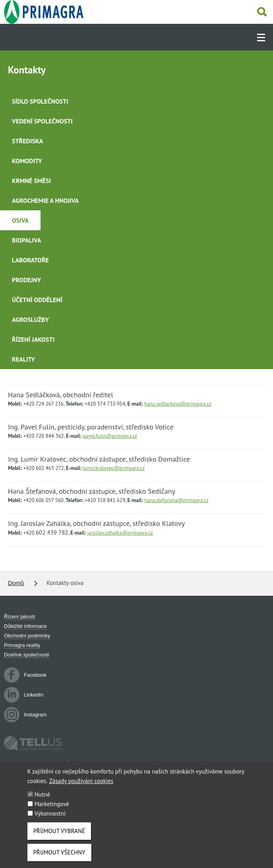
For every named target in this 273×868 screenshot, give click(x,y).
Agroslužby (30, 319)
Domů (16, 583)
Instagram (25, 715)
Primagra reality (22, 645)
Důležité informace (25, 626)
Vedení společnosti (42, 121)
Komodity (27, 161)
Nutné (42, 801)
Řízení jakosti (33, 339)
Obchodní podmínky (27, 636)
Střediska (27, 141)
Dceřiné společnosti (26, 655)
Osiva (20, 220)
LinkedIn (24, 695)
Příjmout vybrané (59, 838)
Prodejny (26, 280)
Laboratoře (30, 260)
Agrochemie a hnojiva (45, 200)
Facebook (25, 675)
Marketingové (52, 811)
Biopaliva (26, 240)
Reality (23, 359)
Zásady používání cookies (81, 788)
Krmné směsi (31, 181)
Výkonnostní (50, 820)
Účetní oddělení (37, 300)
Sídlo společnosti (40, 101)
